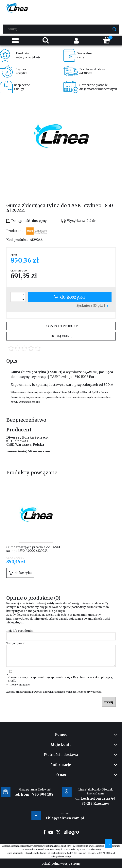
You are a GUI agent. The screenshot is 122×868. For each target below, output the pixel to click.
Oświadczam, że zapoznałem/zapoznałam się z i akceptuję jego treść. (61, 679)
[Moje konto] (76, 40)
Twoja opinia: (16, 643)
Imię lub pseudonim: (20, 631)
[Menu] (15, 40)
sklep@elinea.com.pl (61, 857)
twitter (58, 832)
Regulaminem (82, 615)
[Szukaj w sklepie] (62, 29)
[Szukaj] (114, 29)
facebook (44, 832)
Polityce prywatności (89, 692)
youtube (51, 832)
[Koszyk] (107, 40)
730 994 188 (43, 794)
